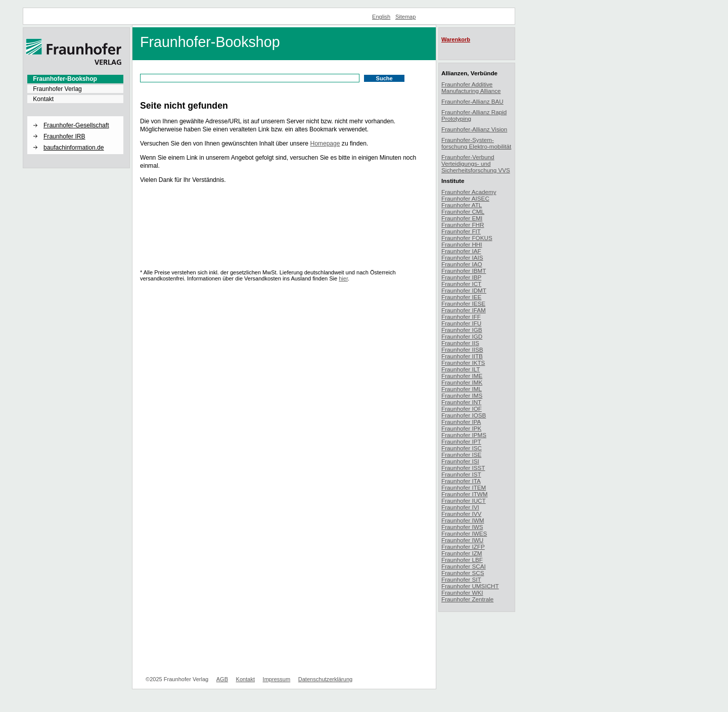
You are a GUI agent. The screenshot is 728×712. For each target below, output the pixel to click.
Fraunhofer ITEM (464, 487)
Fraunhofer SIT (461, 579)
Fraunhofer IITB (462, 356)
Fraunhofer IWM (463, 520)
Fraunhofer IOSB (464, 415)
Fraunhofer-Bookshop (65, 79)
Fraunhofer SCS (463, 573)
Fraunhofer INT (461, 402)
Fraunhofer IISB (462, 349)
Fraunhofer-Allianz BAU (472, 101)
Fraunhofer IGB (462, 330)
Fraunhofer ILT (461, 369)
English (381, 17)
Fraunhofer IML (462, 389)
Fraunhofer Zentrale (467, 599)
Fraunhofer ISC (462, 448)
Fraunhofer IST (461, 474)
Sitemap (406, 17)
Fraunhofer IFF (461, 317)
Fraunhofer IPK (461, 428)
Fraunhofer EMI (462, 218)
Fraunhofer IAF (461, 251)
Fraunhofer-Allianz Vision (474, 129)
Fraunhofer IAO (462, 264)
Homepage (325, 144)
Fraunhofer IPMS (464, 435)
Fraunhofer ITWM (465, 494)
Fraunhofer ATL (462, 205)
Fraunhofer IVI (460, 507)
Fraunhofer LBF (462, 560)
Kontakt (43, 99)
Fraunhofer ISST (463, 468)
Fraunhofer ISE (461, 455)
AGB (222, 679)
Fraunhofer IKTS (463, 363)
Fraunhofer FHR (463, 225)
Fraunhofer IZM (462, 553)
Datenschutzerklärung (325, 679)
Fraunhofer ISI (460, 461)
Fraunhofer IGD (462, 336)
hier (343, 278)
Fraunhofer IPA (461, 422)
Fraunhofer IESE (463, 303)
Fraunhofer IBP (461, 277)
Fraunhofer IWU (462, 540)
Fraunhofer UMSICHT (470, 586)
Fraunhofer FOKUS (467, 238)
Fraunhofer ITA (461, 481)
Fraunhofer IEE (461, 297)
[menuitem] (75, 79)
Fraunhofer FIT (461, 231)
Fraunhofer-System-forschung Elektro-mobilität (476, 143)
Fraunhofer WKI (462, 592)
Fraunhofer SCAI (464, 566)
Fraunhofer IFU (461, 323)
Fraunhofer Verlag (57, 89)
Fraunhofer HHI (462, 244)
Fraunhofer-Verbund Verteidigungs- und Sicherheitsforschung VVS (476, 163)
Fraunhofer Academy (469, 192)
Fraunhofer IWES (464, 533)
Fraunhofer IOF (462, 409)
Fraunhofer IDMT (464, 290)
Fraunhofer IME (462, 376)
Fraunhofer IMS (462, 395)
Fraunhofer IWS (462, 527)
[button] (75, 117)
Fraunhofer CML (463, 211)
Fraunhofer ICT (461, 284)
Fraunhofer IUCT (464, 501)
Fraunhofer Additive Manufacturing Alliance (471, 87)
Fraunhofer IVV (461, 514)
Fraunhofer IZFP (463, 547)
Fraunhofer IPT (461, 441)
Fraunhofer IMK (462, 382)
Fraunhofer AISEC (465, 198)
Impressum (277, 679)
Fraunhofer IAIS (462, 257)
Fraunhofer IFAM (464, 310)
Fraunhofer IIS (460, 343)
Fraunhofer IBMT (464, 271)
